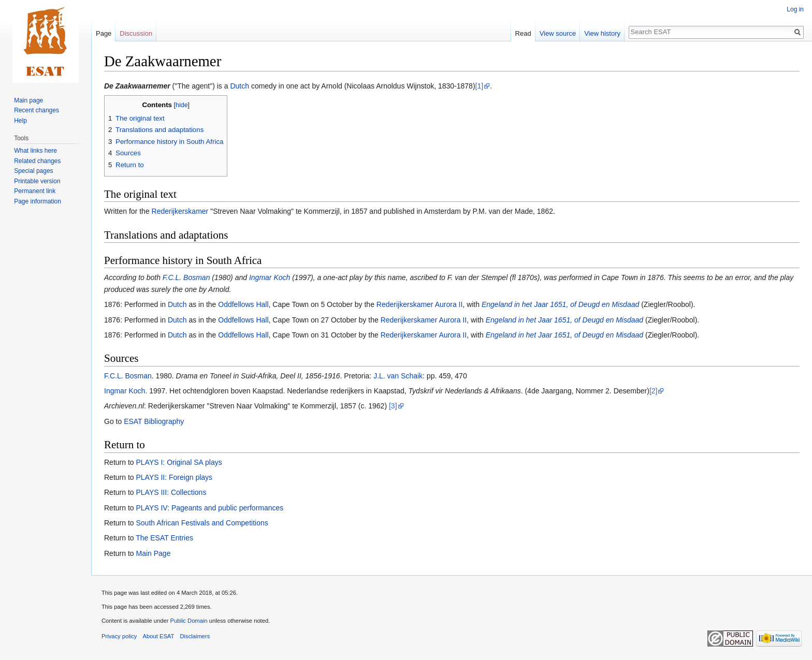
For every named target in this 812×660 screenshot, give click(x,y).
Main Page (153, 553)
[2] (654, 391)
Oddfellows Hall (243, 304)
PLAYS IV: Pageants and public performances (209, 508)
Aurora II (449, 304)
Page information (38, 201)
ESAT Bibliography (154, 421)
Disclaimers (195, 636)
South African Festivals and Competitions (202, 523)
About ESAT (159, 636)
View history (602, 33)
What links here (35, 151)
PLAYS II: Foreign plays (174, 477)
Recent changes (37, 110)
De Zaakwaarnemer (137, 86)
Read (523, 33)
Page (104, 33)
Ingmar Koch (270, 277)
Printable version (37, 181)
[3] (393, 406)
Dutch (240, 86)
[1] (480, 86)
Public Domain (189, 621)
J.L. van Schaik (398, 376)
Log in (795, 9)
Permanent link (35, 191)
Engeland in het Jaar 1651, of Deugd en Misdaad (560, 304)
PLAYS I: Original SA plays (179, 462)
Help (20, 121)
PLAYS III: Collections (171, 492)
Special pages (33, 171)
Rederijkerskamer (180, 211)
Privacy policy (119, 636)
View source (558, 33)
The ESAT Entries (164, 538)
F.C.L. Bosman (186, 277)
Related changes (37, 161)
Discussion (136, 33)
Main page (28, 100)
